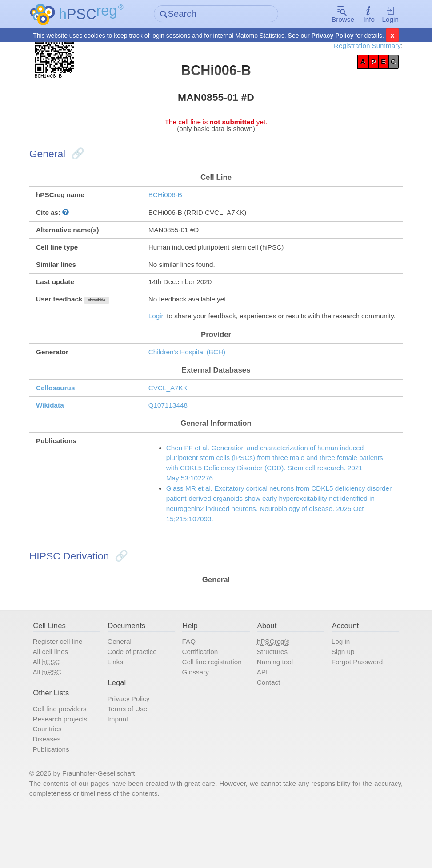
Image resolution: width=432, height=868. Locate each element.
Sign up (340, 698)
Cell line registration (215, 709)
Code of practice (138, 698)
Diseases (54, 790)
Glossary (198, 719)
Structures (272, 698)
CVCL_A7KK (172, 420)
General (124, 687)
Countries (55, 780)
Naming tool (275, 709)
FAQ (191, 687)
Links (120, 709)
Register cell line (66, 687)
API (261, 719)
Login (384, 14)
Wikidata (58, 438)
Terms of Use (133, 758)
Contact (268, 730)
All (54, 709)
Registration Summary (358, 47)
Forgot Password (355, 709)
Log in (337, 687)
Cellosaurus (64, 420)
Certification (202, 698)
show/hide (107, 316)
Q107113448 (172, 438)
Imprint (122, 769)
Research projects (68, 769)
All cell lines (58, 698)
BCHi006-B (170, 204)
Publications (59, 801)
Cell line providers (68, 758)
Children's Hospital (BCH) (192, 381)
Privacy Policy (333, 36)
